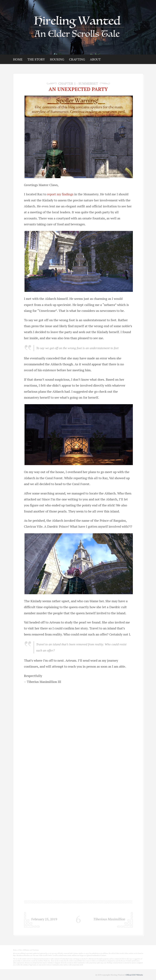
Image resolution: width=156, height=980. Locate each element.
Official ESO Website (134, 975)
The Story (36, 59)
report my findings (60, 194)
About (95, 59)
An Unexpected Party (78, 89)
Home (18, 59)
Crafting (77, 59)
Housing (57, 59)
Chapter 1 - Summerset (78, 83)
